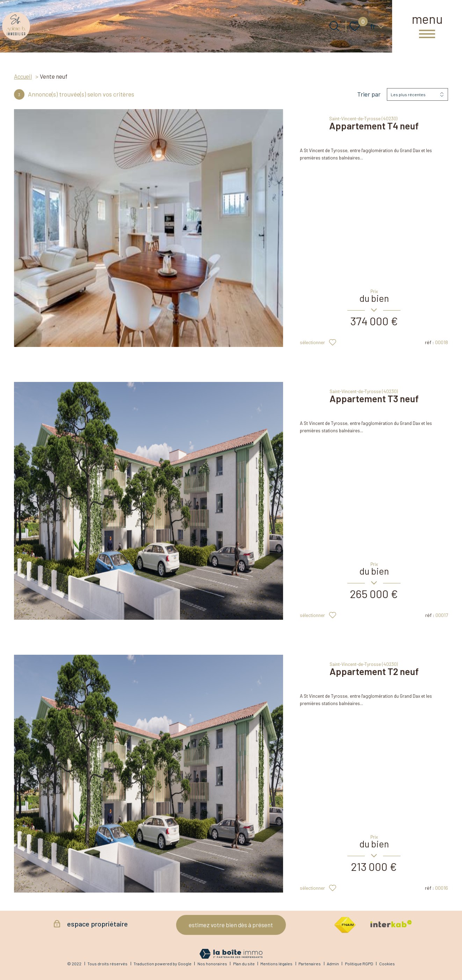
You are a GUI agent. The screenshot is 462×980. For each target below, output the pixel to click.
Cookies (387, 964)
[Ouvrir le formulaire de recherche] (334, 26)
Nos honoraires (212, 964)
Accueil (23, 76)
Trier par (369, 94)
